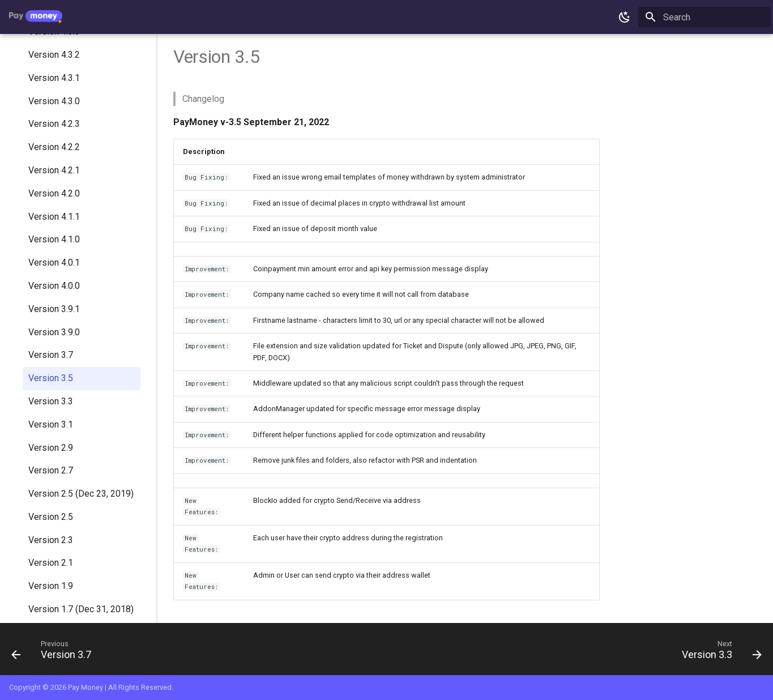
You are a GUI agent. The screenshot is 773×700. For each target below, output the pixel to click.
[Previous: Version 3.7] (55, 652)
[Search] (704, 17)
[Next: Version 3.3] (718, 652)
